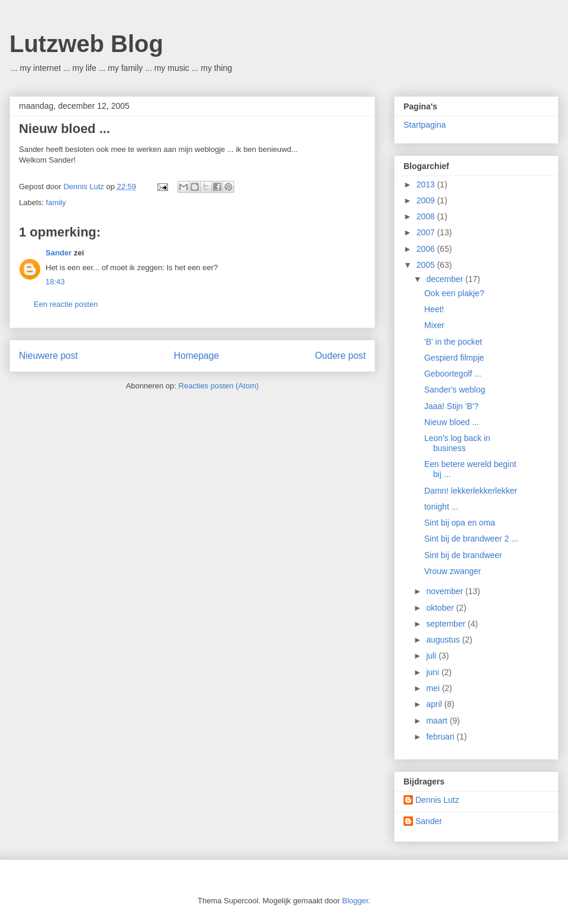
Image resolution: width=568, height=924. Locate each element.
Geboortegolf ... (453, 374)
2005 (427, 265)
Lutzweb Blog (86, 44)
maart (438, 721)
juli (432, 656)
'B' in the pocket (453, 342)
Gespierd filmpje (454, 358)
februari (441, 737)
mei (434, 688)
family (56, 202)
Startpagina (425, 125)
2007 (427, 232)
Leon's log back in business (457, 443)
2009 (427, 200)
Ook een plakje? (454, 293)
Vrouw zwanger (453, 571)
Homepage (196, 356)
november (446, 591)
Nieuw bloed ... (452, 422)
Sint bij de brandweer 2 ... (471, 539)
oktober (441, 608)
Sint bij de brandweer (463, 555)
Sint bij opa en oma (460, 523)
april (435, 704)
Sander (59, 253)
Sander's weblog (455, 390)
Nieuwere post (49, 356)
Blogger (355, 901)
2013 (427, 184)
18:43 (55, 282)
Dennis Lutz (437, 800)
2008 (427, 216)
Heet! (434, 309)
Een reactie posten (66, 304)
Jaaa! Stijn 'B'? (451, 406)
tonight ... (441, 507)
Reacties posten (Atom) (219, 386)
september (447, 624)
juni (434, 672)
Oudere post (340, 356)
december (446, 279)
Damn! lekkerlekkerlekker (471, 491)
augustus (444, 640)
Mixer (434, 325)
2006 (427, 249)
